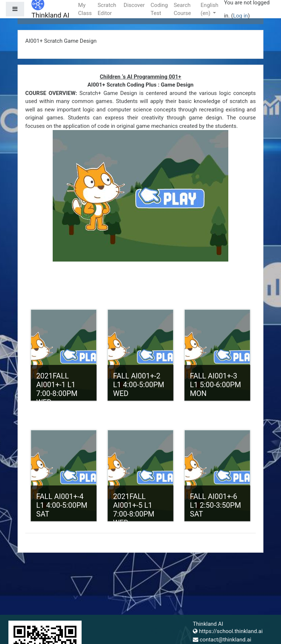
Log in (241, 16)
